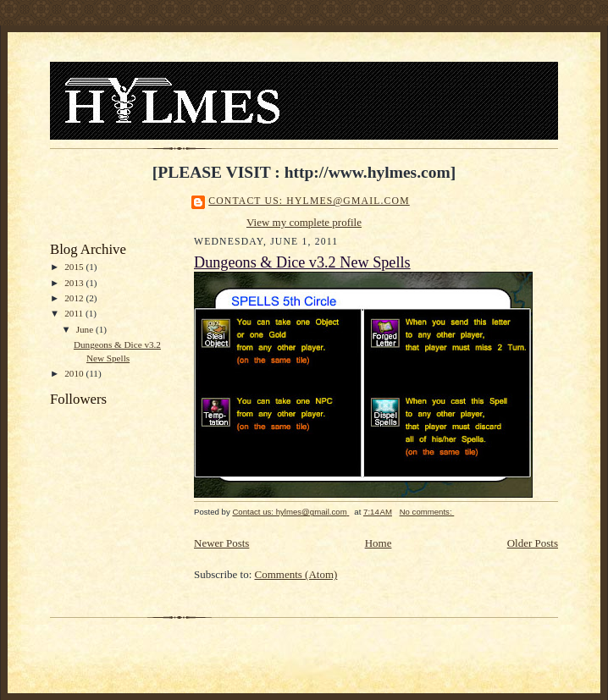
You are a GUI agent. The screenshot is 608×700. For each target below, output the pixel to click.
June (86, 329)
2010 (75, 373)
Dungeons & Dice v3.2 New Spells (302, 262)
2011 (75, 313)
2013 (75, 283)
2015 (75, 267)
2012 (75, 298)
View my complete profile (304, 222)
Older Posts (533, 543)
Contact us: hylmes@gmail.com (309, 201)
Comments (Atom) (296, 574)
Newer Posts (221, 543)
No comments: (427, 512)
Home (379, 543)
